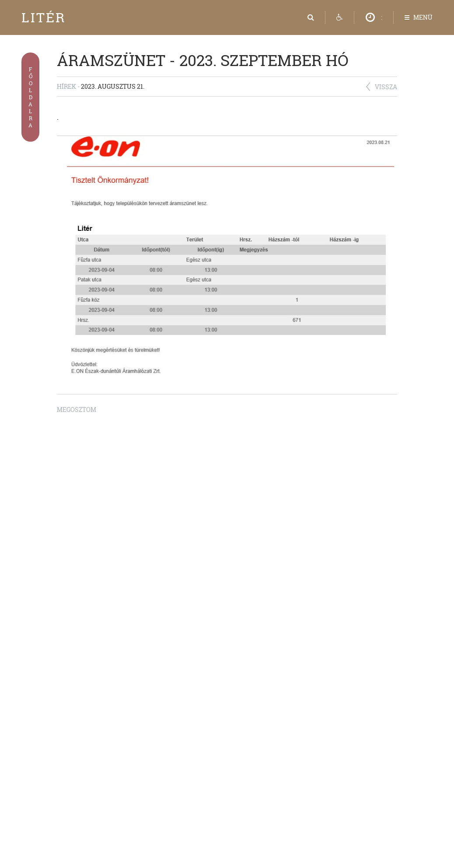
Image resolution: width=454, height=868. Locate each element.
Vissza (386, 87)
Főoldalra (30, 97)
